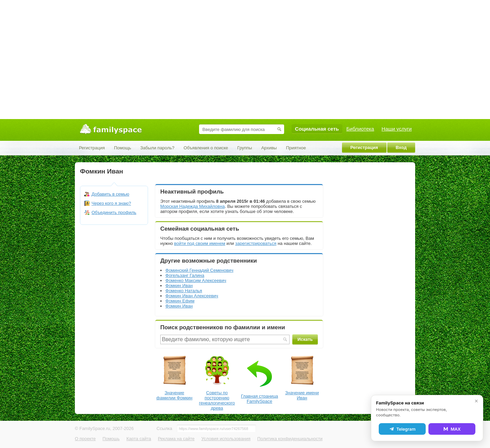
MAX (452, 429)
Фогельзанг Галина (185, 275)
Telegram (402, 429)
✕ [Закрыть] (476, 401)
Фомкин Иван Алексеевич (192, 296)
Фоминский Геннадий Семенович (199, 270)
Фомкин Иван (179, 286)
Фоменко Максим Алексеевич (196, 280)
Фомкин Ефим (180, 301)
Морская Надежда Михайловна (192, 206)
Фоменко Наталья (184, 291)
